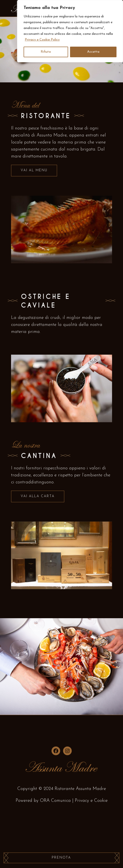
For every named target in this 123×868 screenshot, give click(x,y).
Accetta (93, 52)
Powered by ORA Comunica (43, 801)
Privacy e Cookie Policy (42, 40)
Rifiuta (46, 52)
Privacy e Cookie (91, 801)
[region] (70, 31)
